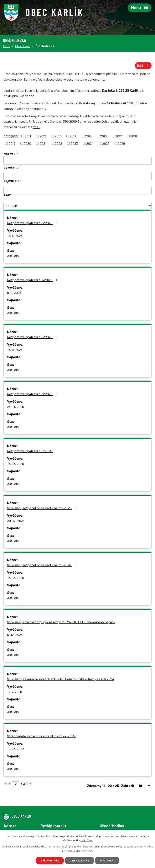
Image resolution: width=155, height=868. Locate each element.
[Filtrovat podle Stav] (77, 206)
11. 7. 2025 (15, 692)
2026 (121, 144)
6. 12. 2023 (15, 635)
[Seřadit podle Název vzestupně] (18, 152)
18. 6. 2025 (15, 236)
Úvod (7, 46)
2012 (43, 136)
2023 (74, 144)
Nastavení (108, 860)
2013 (58, 136)
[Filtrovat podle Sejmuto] (77, 191)
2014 (73, 136)
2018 (134, 136)
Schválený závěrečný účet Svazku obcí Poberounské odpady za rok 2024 (61, 679)
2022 (58, 144)
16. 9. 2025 (15, 350)
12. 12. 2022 (15, 749)
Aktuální (13, 256)
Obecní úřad (23, 46)
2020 (27, 144)
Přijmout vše (49, 860)
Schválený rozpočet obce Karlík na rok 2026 (43, 565)
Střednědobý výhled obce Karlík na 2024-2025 (44, 736)
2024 (90, 144)
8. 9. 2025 (14, 293)
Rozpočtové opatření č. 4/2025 (33, 280)
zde (37, 127)
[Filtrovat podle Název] (77, 161)
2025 (106, 144)
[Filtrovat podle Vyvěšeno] (77, 176)
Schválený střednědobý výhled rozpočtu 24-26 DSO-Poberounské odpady (61, 622)
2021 (43, 144)
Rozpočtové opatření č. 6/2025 (33, 394)
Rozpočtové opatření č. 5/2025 (33, 337)
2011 (28, 136)
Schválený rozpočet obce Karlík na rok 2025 (43, 508)
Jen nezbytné (80, 860)
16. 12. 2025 (15, 464)
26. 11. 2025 (15, 407)
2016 (103, 136)
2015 (88, 136)
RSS (143, 66)
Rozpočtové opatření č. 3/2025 (33, 223)
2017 (119, 136)
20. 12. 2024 (16, 521)
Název (10, 154)
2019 (12, 144)
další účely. (87, 840)
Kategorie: (11, 136)
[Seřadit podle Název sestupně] (18, 154)
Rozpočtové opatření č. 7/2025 (33, 451)
